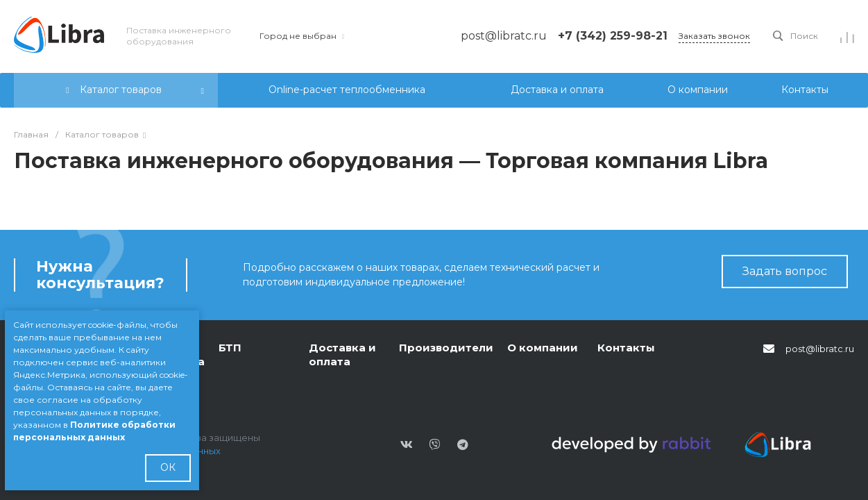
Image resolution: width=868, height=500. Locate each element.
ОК (168, 467)
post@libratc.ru (820, 349)
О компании (543, 348)
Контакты (626, 348)
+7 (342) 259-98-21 (613, 36)
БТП (230, 348)
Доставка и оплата (342, 355)
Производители (446, 348)
